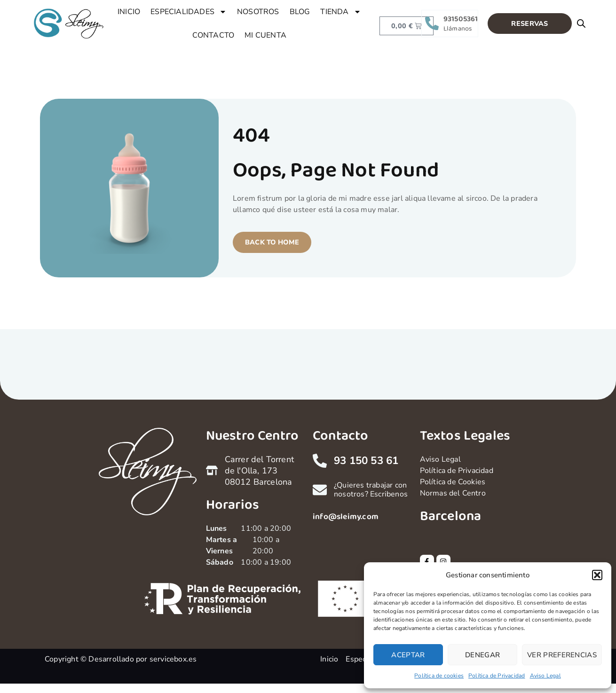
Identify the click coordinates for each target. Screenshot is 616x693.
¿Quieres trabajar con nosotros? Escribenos (371, 490)
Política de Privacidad (497, 676)
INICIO (129, 12)
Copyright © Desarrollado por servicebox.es (121, 659)
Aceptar (408, 655)
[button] (597, 575)
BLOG (300, 12)
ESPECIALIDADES (189, 12)
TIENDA (340, 12)
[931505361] (432, 23)
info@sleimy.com (346, 517)
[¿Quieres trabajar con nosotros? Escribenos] (320, 490)
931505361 (461, 19)
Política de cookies (439, 676)
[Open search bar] (581, 24)
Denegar (482, 655)
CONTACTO (213, 35)
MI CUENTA (265, 35)
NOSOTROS (258, 12)
